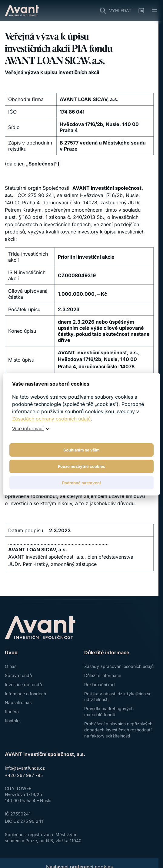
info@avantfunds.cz (25, 768)
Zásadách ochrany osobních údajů (51, 419)
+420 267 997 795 (24, 775)
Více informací (28, 429)
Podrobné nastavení (81, 483)
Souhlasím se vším (81, 450)
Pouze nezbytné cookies (81, 466)
